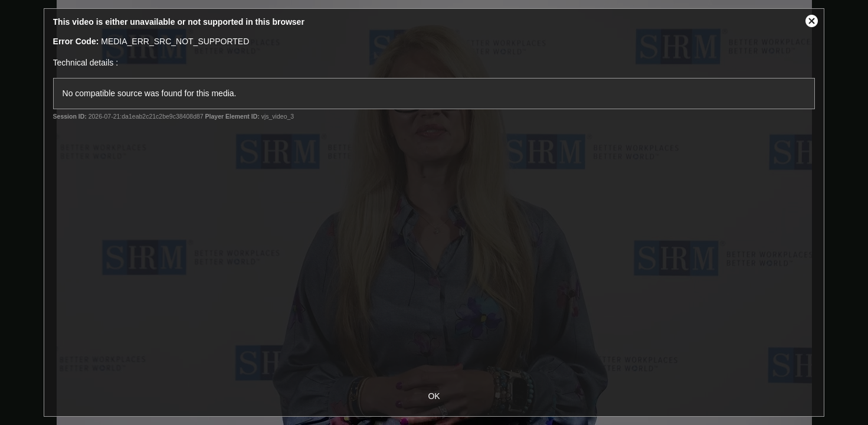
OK (434, 396)
